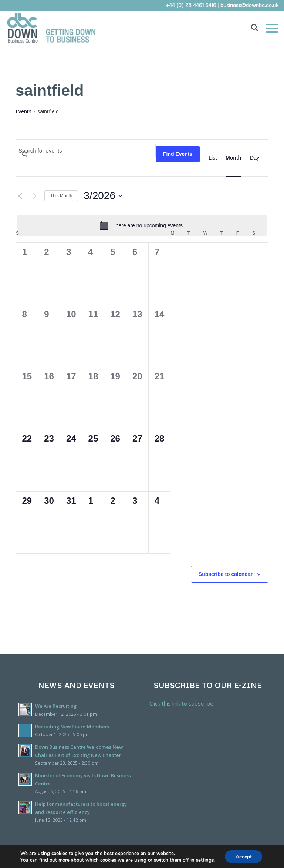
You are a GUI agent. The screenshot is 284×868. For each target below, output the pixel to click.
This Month (61, 196)
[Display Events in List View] (213, 158)
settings (204, 860)
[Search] (251, 28)
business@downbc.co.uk (249, 5)
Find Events (178, 154)
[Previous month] (20, 196)
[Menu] (268, 28)
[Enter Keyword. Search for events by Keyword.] (86, 150)
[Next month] (34, 196)
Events (23, 111)
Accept (244, 856)
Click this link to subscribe (181, 703)
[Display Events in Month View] (233, 158)
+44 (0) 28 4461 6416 (191, 5)
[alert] (142, 225)
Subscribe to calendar (226, 574)
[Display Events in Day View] (255, 158)
